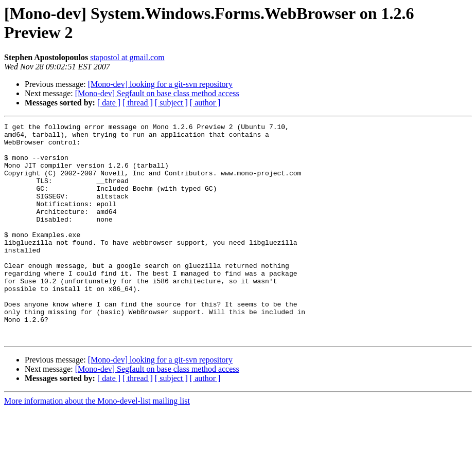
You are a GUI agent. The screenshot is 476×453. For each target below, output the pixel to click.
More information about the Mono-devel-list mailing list (97, 444)
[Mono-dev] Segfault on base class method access (157, 93)
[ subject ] (171, 103)
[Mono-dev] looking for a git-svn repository (160, 84)
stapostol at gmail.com (127, 57)
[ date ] (109, 103)
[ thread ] (138, 103)
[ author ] (205, 103)
